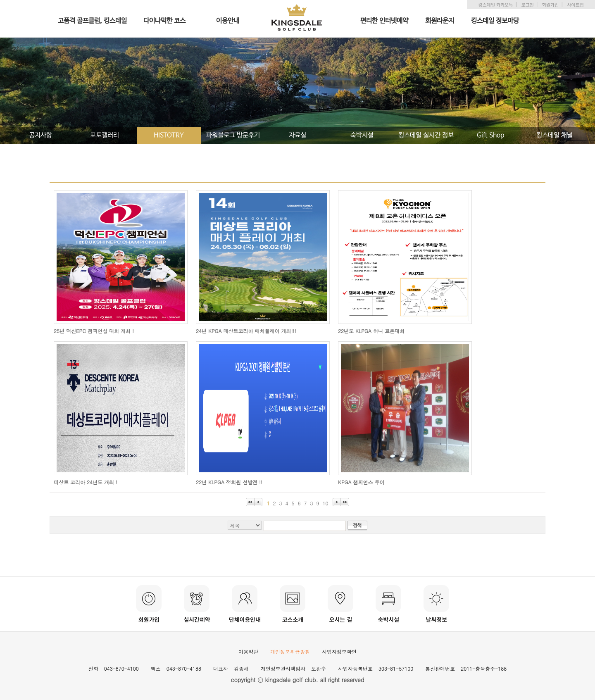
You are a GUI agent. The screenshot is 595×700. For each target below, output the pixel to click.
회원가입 (550, 5)
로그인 (527, 5)
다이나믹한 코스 (164, 21)
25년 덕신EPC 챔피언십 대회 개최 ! (94, 331)
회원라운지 (440, 21)
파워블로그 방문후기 (233, 135)
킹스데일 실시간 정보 (426, 135)
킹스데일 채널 (555, 135)
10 (326, 503)
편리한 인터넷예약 (384, 21)
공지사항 (40, 135)
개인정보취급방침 (290, 651)
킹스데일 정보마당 (495, 21)
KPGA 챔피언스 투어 (361, 482)
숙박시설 (362, 135)
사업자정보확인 (339, 651)
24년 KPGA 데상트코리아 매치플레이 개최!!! (246, 331)
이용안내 (228, 21)
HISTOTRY (169, 135)
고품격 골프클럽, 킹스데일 (92, 21)
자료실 (297, 135)
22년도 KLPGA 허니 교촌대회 (371, 331)
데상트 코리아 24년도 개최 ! (86, 482)
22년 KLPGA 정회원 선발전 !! (229, 482)
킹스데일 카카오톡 (495, 5)
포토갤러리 (105, 135)
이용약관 (248, 651)
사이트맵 (575, 5)
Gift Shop (490, 135)
